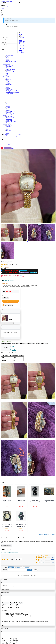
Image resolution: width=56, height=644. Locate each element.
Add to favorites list (8, 305)
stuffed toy (9, 79)
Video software (22, 49)
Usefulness (26, 567)
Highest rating (18, 567)
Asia (7, 76)
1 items (52, 561)
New (15, 270)
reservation (4, 40)
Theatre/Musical (10, 72)
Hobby (8, 87)
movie (20, 51)
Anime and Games (10, 69)
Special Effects (10, 55)
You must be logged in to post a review (9, 553)
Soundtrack (9, 70)
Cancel (3, 323)
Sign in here (22, 34)
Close (2, 338)
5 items (52, 557)
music (8, 54)
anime (20, 50)
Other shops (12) (9, 280)
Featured (4, 42)
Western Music (10, 67)
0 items (52, 562)
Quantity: (4, 585)
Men (3, 50)
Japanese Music (10, 65)
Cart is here (22, 38)
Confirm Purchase (9, 323)
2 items (52, 559)
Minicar (8, 83)
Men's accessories (16, 348)
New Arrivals (5, 37)
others (8, 56)
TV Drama (21, 53)
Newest (11, 567)
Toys (7, 78)
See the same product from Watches (47, 535)
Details (21, 275)
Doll (7, 81)
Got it (2, 626)
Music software (7, 64)
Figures (8, 88)
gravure (8, 63)
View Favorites (8, 338)
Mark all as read (4, 16)
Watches (14, 350)
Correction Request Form (6, 545)
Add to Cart (10, 301)
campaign (4, 35)
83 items (19, 559)
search (3, 5)
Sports (8, 59)
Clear (35, 570)
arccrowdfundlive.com (7, 1)
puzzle (8, 82)
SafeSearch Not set (5, 7)
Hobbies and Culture (11, 61)
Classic (8, 68)
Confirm (7, 590)
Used (20, 272)
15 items (53, 556)
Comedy (8, 60)
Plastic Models (10, 90)
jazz (7, 73)
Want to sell (4, 45)
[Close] (1, 313)
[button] (28, 14)
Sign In (2, 8)
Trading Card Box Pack (12, 91)
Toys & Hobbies (7, 77)
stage (7, 58)
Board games (9, 84)
